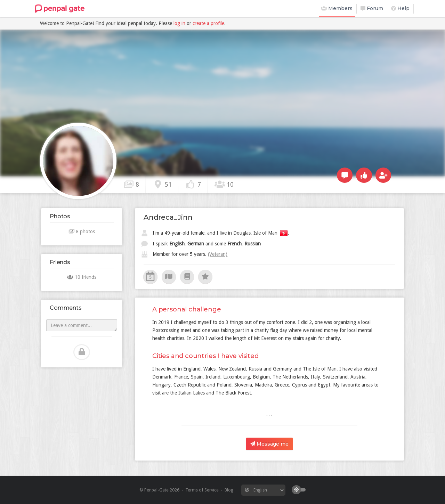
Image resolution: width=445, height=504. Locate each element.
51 (162, 184)
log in (179, 23)
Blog (229, 490)
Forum (372, 8)
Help (400, 8)
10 (224, 184)
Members (337, 8)
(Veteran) (218, 254)
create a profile (208, 23)
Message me (269, 444)
